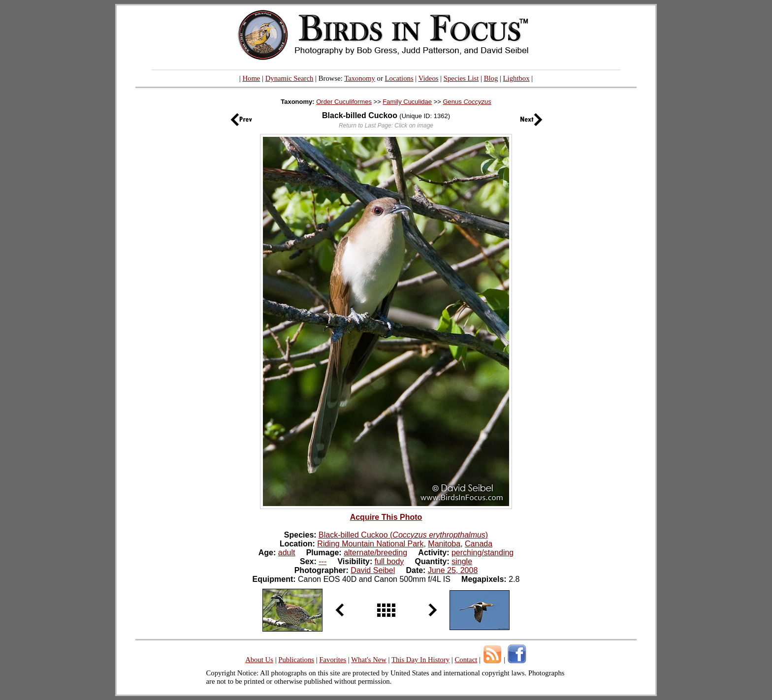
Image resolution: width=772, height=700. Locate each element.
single (462, 561)
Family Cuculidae (407, 102)
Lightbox (516, 78)
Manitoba (444, 544)
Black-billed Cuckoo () (403, 535)
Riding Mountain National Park (370, 544)
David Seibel (373, 570)
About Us (259, 660)
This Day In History (420, 660)
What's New (369, 660)
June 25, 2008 (453, 570)
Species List (461, 78)
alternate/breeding (375, 553)
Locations (399, 78)
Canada (479, 544)
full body (389, 561)
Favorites (333, 660)
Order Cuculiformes (344, 102)
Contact (466, 660)
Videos (429, 78)
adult (287, 553)
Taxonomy (360, 78)
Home (251, 78)
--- (322, 561)
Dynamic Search (289, 78)
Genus (467, 102)
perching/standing (482, 553)
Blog (491, 78)
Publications (296, 660)
